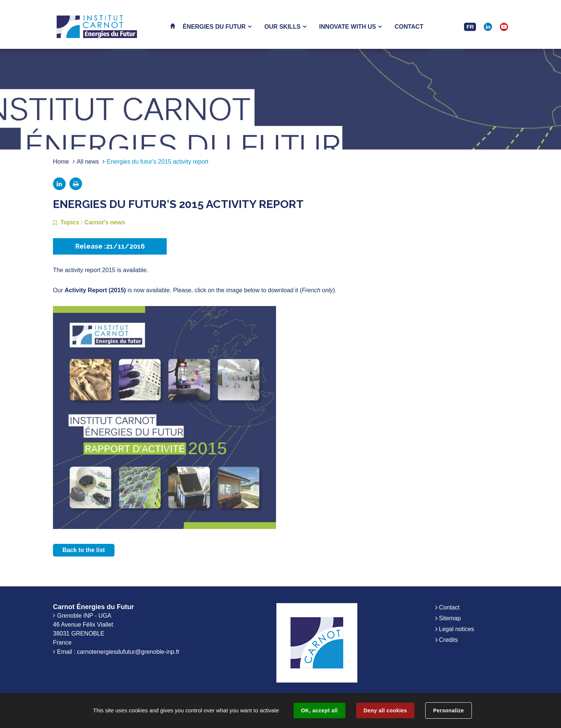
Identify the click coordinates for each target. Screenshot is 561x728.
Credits (449, 640)
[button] (217, 27)
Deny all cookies (385, 710)
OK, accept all (319, 710)
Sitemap (450, 618)
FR (470, 27)
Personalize (448, 710)
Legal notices (457, 629)
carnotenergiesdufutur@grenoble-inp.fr (128, 652)
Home (61, 162)
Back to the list (84, 550)
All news (88, 162)
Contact (449, 607)
